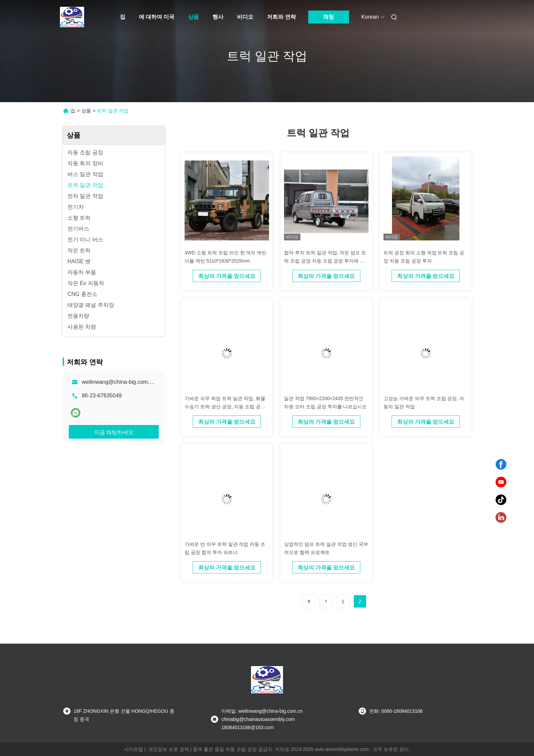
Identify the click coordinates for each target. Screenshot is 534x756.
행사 (218, 17)
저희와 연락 (281, 17)
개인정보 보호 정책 (169, 749)
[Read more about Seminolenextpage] (309, 601)
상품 (193, 17)
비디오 (245, 17)
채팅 (329, 17)
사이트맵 (133, 749)
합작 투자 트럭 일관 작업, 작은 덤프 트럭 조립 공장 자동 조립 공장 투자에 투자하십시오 (325, 261)
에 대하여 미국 (157, 17)
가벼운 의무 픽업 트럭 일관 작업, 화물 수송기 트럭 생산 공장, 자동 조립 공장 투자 (225, 407)
